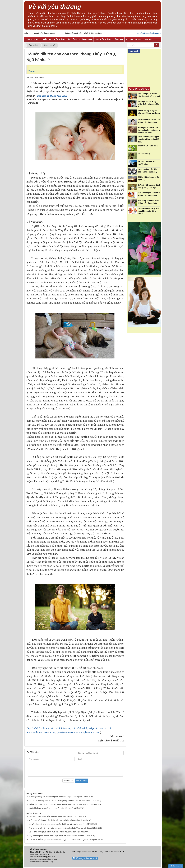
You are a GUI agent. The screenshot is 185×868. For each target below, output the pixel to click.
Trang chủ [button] (32, 40)
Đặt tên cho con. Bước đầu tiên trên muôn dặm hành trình (52, 816)
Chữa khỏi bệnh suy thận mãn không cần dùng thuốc (149, 211)
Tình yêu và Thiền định (148, 146)
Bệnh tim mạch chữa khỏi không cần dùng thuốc (149, 194)
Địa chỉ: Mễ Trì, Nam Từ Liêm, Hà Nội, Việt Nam (48, 852)
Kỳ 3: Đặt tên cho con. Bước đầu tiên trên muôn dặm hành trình (63, 732)
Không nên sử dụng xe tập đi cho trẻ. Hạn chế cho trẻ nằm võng (55, 820)
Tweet (32, 71)
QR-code (77, 858)
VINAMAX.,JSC (119, 852)
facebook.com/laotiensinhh (149, 33)
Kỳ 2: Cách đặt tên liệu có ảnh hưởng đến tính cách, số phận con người (69, 728)
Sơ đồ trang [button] (133, 40)
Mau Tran (42, 96)
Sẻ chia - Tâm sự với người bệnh (147, 163)
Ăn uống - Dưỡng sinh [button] (80, 40)
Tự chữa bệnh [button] (103, 40)
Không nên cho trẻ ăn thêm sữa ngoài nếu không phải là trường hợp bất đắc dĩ (60, 828)
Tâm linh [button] (118, 40)
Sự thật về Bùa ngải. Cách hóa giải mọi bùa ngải (149, 186)
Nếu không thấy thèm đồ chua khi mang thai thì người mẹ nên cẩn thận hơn (60, 804)
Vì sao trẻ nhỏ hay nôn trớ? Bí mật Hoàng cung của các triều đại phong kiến (60, 800)
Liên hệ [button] (147, 40)
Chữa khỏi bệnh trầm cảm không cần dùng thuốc (149, 121)
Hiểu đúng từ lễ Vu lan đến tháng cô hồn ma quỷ (149, 95)
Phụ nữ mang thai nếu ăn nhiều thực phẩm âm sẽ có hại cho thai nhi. (56, 836)
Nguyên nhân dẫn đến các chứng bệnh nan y (148, 171)
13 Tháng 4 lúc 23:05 (57, 96)
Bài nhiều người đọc (139, 89)
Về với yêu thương (96, 852)
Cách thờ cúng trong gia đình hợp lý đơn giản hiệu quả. (149, 139)
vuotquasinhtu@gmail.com (45, 857)
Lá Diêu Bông (144, 154)
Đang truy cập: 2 (90, 858)
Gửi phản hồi (176, 866)
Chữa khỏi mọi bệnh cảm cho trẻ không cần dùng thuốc (52, 808)
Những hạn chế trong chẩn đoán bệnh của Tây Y (149, 104)
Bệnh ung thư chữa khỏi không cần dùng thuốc (148, 202)
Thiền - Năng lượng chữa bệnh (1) (149, 178)
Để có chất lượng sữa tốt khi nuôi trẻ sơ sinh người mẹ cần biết (54, 832)
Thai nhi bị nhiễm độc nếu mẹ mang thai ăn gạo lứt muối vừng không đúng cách (61, 840)
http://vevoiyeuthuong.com (47, 859)
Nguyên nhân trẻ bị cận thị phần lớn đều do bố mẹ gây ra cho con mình (57, 824)
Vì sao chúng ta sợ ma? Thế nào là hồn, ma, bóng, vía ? (149, 113)
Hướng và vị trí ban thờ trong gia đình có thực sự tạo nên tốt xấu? (149, 130)
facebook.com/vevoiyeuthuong (41, 862)
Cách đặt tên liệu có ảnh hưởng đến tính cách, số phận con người (56, 797)
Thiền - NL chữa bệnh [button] (53, 40)
